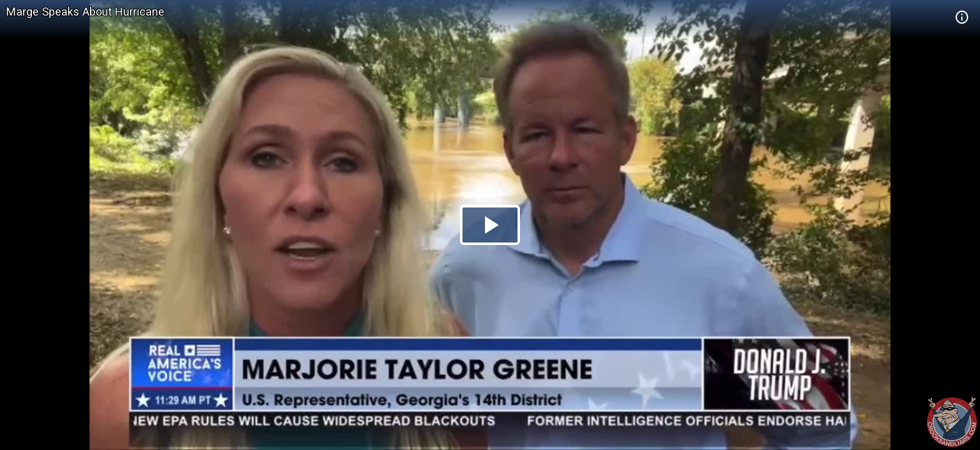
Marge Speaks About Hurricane (85, 12)
